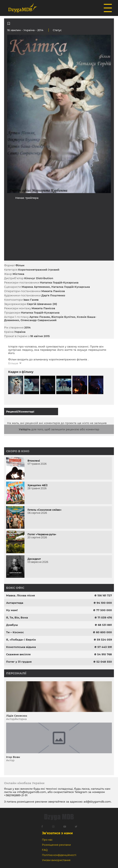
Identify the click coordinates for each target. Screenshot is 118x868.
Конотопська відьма (21, 647)
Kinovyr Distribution (39, 278)
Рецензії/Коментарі (20, 412)
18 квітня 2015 (40, 336)
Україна (29, 30)
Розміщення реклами (56, 845)
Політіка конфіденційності (59, 855)
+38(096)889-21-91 (16, 795)
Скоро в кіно (18, 451)
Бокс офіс (15, 588)
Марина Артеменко (36, 287)
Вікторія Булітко (63, 317)
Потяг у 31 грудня (19, 662)
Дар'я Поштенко (53, 295)
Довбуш (12, 625)
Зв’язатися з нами (57, 833)
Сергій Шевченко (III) (42, 304)
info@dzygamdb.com (31, 792)
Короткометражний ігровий (39, 270)
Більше (13, 363)
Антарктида (15, 603)
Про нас (47, 840)
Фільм (20, 265)
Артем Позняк (40, 317)
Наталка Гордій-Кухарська (59, 282)
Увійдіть (25, 429)
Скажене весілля (18, 654)
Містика (18, 274)
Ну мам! (12, 610)
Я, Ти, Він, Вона (17, 617)
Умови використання (56, 860)
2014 (27, 327)
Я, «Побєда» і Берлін (21, 640)
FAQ (45, 850)
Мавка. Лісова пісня (20, 595)
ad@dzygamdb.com (97, 802)
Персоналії (16, 673)
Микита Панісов (53, 291)
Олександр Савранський (39, 320)
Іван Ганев (31, 300)
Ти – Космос (15, 632)
